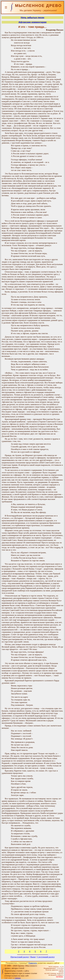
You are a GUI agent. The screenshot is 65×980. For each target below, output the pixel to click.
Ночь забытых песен (33, 18)
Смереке (18, 978)
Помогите (33, 963)
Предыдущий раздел (20, 957)
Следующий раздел (46, 957)
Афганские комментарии (32, 22)
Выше (33, 957)
